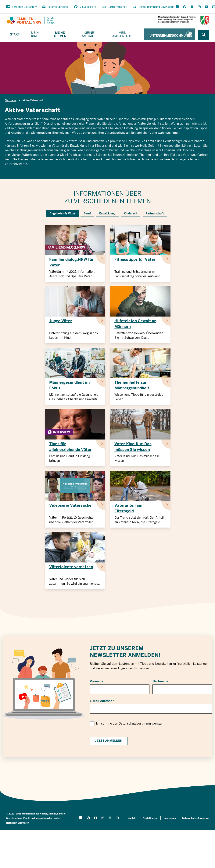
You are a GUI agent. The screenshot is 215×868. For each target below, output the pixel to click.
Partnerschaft (155, 213)
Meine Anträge (89, 34)
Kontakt (132, 818)
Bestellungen (150, 818)
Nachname (160, 681)
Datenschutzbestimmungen (138, 723)
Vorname (97, 681)
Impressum (170, 818)
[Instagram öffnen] (199, 7)
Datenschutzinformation (195, 818)
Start (15, 34)
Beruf (87, 213)
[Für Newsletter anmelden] (185, 7)
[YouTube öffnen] (213, 7)
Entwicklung (107, 213)
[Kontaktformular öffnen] (177, 7)
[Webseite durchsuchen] (204, 35)
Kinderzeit (131, 213)
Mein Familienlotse (122, 34)
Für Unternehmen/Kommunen (171, 34)
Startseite (10, 100)
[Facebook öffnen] (192, 7)
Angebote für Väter (62, 213)
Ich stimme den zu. (129, 723)
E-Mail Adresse (101, 701)
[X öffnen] (206, 7)
